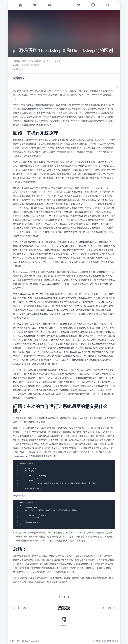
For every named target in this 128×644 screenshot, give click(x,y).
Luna (33, 641)
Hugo (27, 641)
